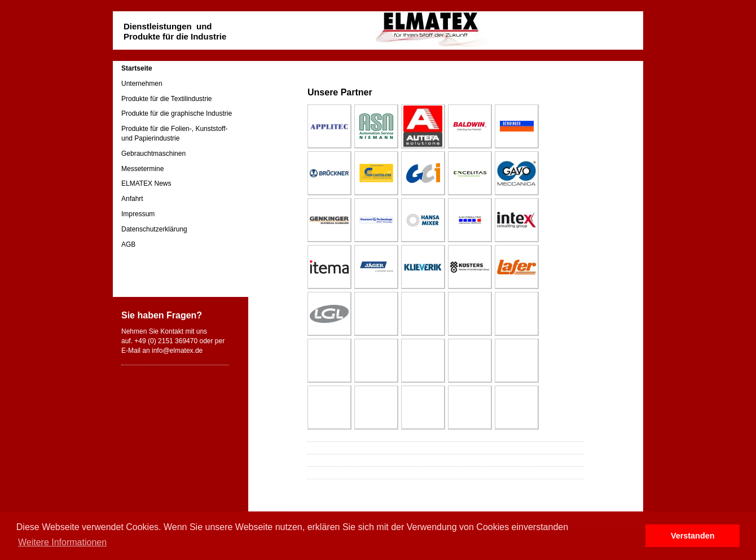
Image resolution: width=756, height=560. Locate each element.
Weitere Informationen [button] (62, 542)
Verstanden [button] (693, 536)
